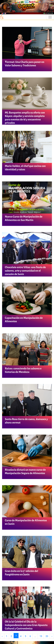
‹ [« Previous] (2, 636)
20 (47, 636)
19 (41, 636)
